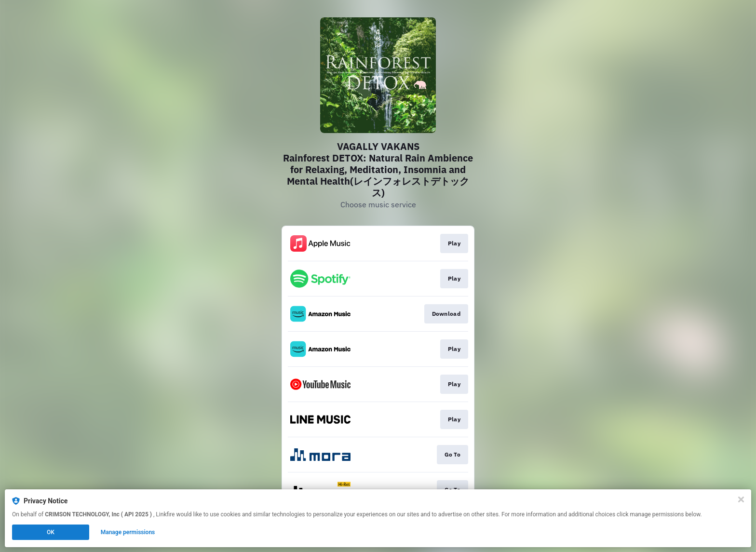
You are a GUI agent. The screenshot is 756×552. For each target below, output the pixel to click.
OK (51, 532)
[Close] (741, 499)
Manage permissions (128, 532)
